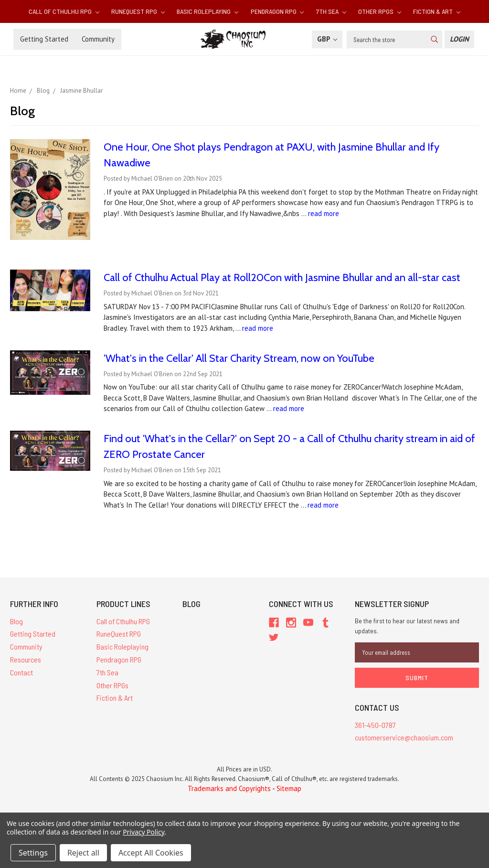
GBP (327, 39)
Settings (33, 853)
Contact (21, 672)
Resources (26, 659)
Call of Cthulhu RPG (64, 11)
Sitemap (289, 788)
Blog (16, 621)
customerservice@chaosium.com (404, 737)
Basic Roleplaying (207, 11)
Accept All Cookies (151, 853)
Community (98, 39)
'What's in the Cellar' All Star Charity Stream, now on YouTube (239, 358)
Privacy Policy (144, 832)
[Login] (459, 39)
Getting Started (44, 39)
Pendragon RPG (277, 11)
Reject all (83, 853)
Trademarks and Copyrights (229, 788)
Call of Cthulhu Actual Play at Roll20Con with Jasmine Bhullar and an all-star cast (282, 277)
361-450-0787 (375, 725)
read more (324, 213)
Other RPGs (380, 11)
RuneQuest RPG (138, 11)
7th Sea (331, 11)
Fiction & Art (437, 11)
